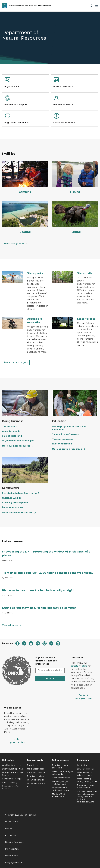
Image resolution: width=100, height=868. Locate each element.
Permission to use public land (60, 766)
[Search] (91, 6)
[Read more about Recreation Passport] (26, 108)
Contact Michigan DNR (83, 697)
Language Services (14, 863)
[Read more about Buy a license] (26, 90)
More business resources (18, 446)
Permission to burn (36, 776)
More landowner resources (19, 513)
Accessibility (11, 835)
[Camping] (25, 177)
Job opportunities (17, 741)
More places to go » (16, 362)
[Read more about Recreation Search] (74, 108)
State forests (86, 319)
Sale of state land (12, 436)
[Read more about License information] (74, 126)
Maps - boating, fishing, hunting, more (87, 780)
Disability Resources (14, 842)
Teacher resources (63, 439)
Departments (11, 856)
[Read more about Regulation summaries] (26, 126)
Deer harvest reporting (12, 769)
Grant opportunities (61, 778)
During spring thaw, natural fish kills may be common (39, 608)
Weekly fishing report (12, 765)
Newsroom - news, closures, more (86, 786)
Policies (9, 828)
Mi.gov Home (11, 822)
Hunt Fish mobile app (12, 779)
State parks (35, 273)
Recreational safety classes (11, 787)
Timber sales (9, 426)
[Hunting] (75, 217)
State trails (85, 273)
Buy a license (33, 765)
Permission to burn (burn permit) (21, 493)
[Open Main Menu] (97, 6)
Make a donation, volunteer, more (85, 774)
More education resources (69, 449)
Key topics (82, 765)
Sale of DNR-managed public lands (62, 773)
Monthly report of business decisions (60, 789)
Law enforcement (85, 769)
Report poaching (10, 782)
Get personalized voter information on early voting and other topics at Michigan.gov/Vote (87, 797)
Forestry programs (12, 507)
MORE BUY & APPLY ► (37, 785)
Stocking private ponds (15, 503)
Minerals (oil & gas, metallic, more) (60, 783)
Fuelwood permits (35, 780)
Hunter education (62, 444)
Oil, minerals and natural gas (18, 441)
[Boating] (25, 217)
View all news (12, 625)
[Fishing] (75, 177)
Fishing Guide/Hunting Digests (12, 774)
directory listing (79, 666)
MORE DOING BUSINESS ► (59, 795)
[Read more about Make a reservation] (74, 90)
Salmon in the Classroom (66, 434)
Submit (50, 679)
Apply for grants (11, 431)
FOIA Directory (12, 849)
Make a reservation (36, 769)
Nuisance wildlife (12, 498)
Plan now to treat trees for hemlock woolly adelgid (38, 590)
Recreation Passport (36, 773)
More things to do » (16, 244)
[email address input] (50, 670)
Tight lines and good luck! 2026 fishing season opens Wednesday (48, 573)
